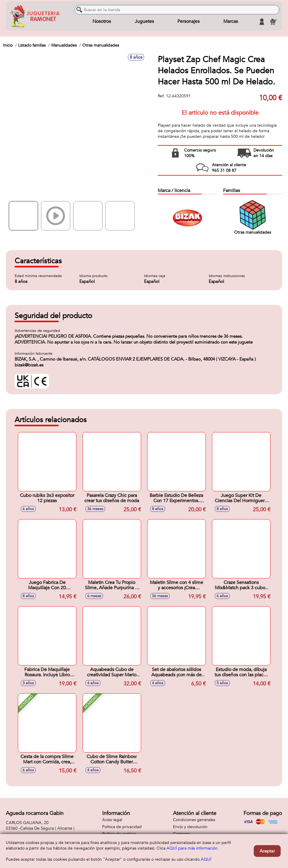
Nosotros (102, 22)
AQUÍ (206, 859)
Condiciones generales (194, 820)
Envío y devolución (190, 827)
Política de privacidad (122, 827)
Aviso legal (112, 820)
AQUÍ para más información (192, 848)
